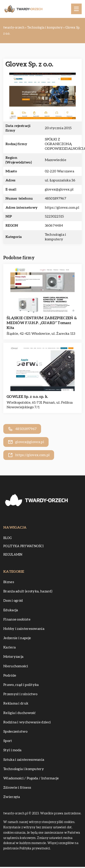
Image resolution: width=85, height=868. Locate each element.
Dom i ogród (13, 601)
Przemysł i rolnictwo (20, 694)
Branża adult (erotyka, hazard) (28, 591)
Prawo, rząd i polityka (21, 685)
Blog (8, 538)
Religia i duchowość (20, 713)
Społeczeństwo (15, 732)
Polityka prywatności (23, 546)
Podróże (10, 675)
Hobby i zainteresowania (24, 629)
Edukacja (11, 610)
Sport (8, 741)
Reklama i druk (16, 703)
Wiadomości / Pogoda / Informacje (31, 778)
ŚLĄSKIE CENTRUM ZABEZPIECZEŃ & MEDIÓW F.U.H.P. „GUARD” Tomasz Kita (42, 323)
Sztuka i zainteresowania (24, 760)
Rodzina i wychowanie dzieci (27, 722)
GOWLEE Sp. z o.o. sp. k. (27, 397)
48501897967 (56, 199)
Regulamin (13, 555)
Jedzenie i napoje (17, 638)
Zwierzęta (12, 797)
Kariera (9, 647)
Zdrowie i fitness (17, 788)
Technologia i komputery (24, 769)
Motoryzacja (13, 657)
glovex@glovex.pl (59, 189)
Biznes (9, 582)
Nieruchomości (16, 666)
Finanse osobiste (17, 619)
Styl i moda (12, 750)
